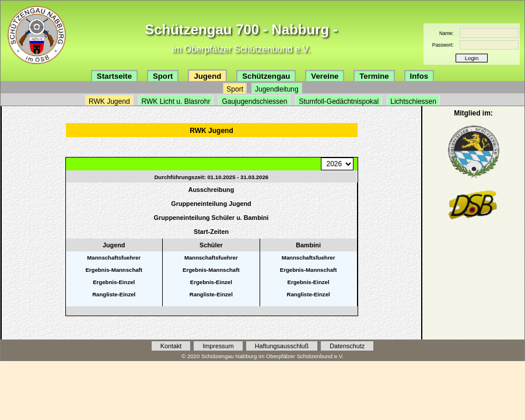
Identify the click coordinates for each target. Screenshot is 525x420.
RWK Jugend (109, 101)
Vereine (325, 76)
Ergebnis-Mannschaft (114, 270)
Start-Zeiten (211, 232)
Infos (419, 76)
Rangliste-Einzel (114, 294)
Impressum (218, 346)
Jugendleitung (277, 89)
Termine (374, 76)
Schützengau (266, 76)
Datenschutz (347, 346)
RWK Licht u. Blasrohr (176, 101)
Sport (163, 76)
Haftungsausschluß (282, 346)
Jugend (207, 76)
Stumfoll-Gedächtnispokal (339, 101)
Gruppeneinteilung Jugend (211, 204)
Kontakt (171, 346)
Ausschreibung (211, 190)
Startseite (114, 76)
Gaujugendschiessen (254, 101)
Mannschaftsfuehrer (114, 258)
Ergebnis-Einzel (114, 282)
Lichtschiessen (413, 101)
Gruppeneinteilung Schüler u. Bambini (211, 218)
